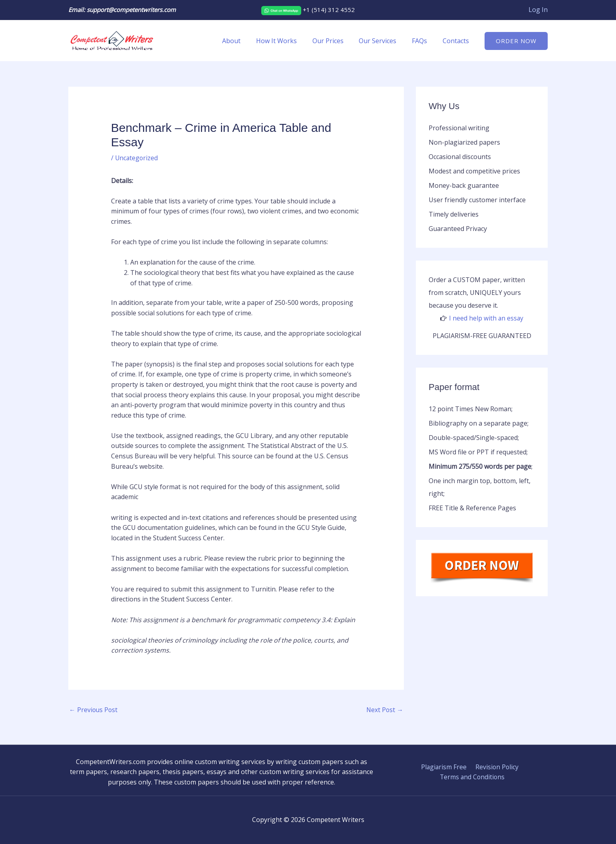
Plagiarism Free (444, 767)
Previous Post (94, 710)
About (246, 41)
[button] (516, 41)
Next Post (384, 710)
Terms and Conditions (473, 777)
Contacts (457, 41)
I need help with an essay (486, 318)
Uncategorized (137, 158)
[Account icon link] (538, 10)
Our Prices (337, 41)
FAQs (423, 41)
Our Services (384, 41)
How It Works (288, 41)
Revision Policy (496, 767)
